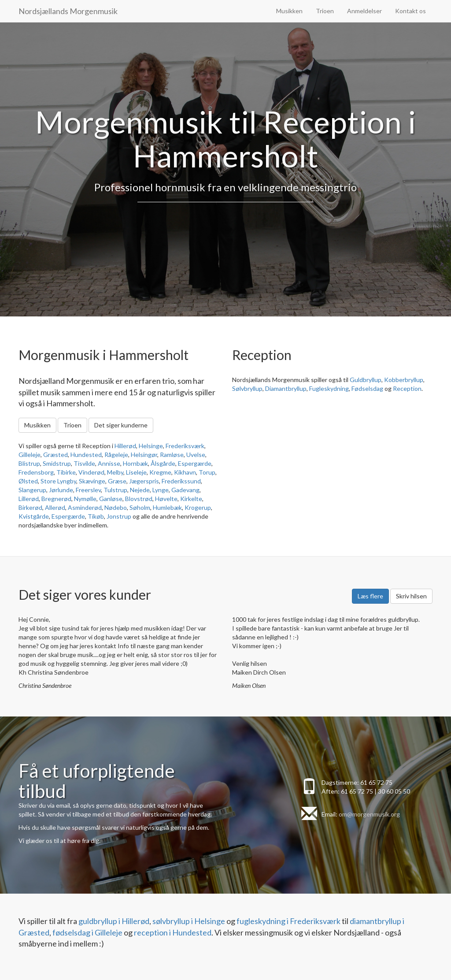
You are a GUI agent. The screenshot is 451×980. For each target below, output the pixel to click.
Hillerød (125, 446)
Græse (117, 481)
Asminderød (85, 507)
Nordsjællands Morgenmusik (68, 11)
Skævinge (92, 481)
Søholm (140, 507)
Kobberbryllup (404, 380)
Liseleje (136, 472)
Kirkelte (191, 499)
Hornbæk (135, 463)
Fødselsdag (367, 388)
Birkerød (30, 507)
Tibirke (66, 472)
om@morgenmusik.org (369, 814)
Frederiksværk (185, 446)
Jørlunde (61, 490)
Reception (407, 388)
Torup (207, 472)
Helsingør (144, 455)
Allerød (55, 507)
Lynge (161, 490)
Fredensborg (36, 472)
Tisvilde (84, 463)
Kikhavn (185, 472)
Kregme (160, 472)
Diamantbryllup (286, 388)
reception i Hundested (173, 932)
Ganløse (111, 499)
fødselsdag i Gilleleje (87, 932)
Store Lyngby (58, 481)
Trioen (325, 11)
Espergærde (195, 463)
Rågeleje (116, 455)
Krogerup (198, 507)
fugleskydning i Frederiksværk (288, 921)
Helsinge (151, 446)
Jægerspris (144, 481)
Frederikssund (181, 481)
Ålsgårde (163, 463)
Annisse (109, 463)
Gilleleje (30, 455)
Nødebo (116, 507)
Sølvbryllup (247, 388)
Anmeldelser (364, 11)
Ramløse (172, 455)
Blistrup (29, 463)
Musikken (289, 11)
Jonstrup (119, 516)
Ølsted (28, 481)
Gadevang (185, 490)
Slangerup (32, 490)
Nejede (140, 490)
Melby (115, 472)
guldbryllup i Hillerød (114, 921)
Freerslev (88, 490)
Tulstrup (115, 490)
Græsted (55, 455)
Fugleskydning (329, 388)
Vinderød (91, 472)
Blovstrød (139, 499)
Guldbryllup (366, 380)
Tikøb (96, 516)
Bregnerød (56, 499)
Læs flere (370, 596)
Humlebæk (167, 507)
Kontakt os (410, 11)
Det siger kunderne (121, 425)
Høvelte (166, 499)
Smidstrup (57, 463)
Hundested (86, 455)
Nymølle (85, 499)
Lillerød (29, 499)
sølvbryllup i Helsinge (189, 921)
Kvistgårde (34, 516)
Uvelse (196, 455)
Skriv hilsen (411, 596)
